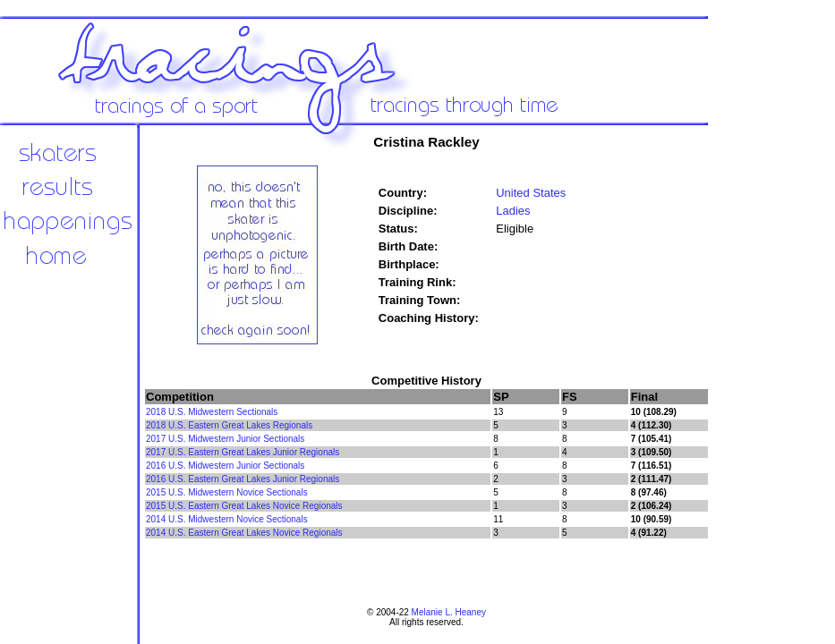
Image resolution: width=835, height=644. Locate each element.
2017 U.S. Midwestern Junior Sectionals (225, 439)
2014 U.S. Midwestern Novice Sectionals (227, 519)
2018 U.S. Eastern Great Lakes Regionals (229, 425)
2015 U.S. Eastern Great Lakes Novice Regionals (244, 506)
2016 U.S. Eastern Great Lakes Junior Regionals (243, 479)
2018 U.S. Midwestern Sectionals (212, 412)
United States (531, 193)
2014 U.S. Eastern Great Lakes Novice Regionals (244, 533)
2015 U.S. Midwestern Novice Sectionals (227, 492)
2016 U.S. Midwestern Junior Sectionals (225, 466)
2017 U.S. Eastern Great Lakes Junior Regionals (243, 452)
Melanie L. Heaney (449, 612)
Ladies (513, 211)
